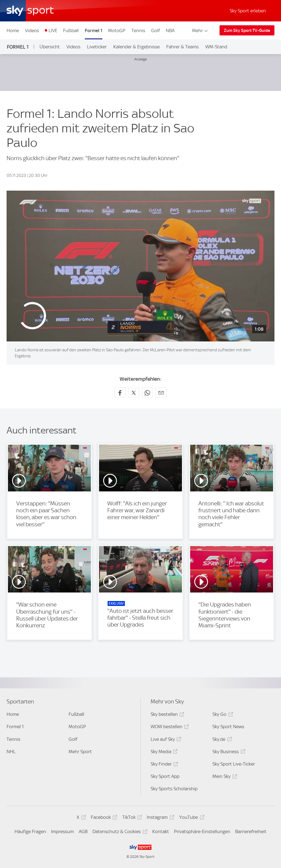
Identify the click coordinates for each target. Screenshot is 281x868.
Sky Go (222, 715)
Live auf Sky (165, 740)
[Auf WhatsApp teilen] (147, 393)
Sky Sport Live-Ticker (234, 764)
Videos (32, 30)
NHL (11, 752)
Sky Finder (164, 765)
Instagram (160, 818)
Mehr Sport (80, 752)
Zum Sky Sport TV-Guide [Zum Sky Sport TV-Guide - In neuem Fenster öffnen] (247, 30)
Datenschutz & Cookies (119, 832)
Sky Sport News (228, 727)
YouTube (191, 818)
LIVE (53, 30)
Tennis (138, 30)
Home (13, 30)
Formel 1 (94, 30)
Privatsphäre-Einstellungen (202, 831)
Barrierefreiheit (251, 831)
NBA (170, 30)
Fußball (71, 30)
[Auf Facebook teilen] (120, 393)
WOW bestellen (169, 727)
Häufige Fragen (30, 831)
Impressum (62, 831)
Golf (156, 30)
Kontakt (161, 831)
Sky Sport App (165, 776)
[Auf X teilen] (134, 393)
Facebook (103, 818)
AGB (83, 831)
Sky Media (163, 752)
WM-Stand (216, 47)
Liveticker (97, 47)
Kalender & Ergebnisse (137, 47)
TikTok (131, 818)
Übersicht (50, 47)
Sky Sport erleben (248, 11)
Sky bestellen (167, 715)
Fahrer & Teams (182, 47)
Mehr (200, 30)
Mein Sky (224, 777)
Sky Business (228, 752)
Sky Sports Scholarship (174, 789)
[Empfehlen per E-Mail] (161, 393)
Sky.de (221, 740)
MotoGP (117, 30)
